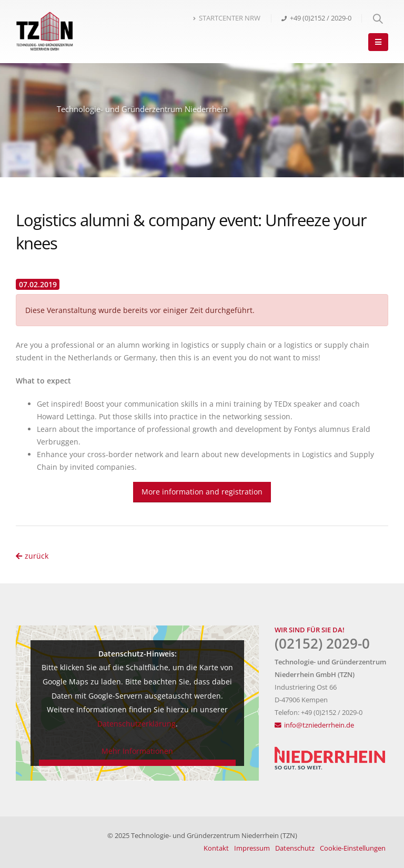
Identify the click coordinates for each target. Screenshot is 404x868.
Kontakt (216, 848)
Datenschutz (295, 848)
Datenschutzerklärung (137, 724)
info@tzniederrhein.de (319, 725)
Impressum (252, 848)
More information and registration (202, 492)
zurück (32, 556)
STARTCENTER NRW (227, 18)
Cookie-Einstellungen (353, 848)
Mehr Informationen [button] (137, 751)
